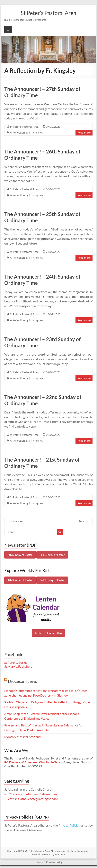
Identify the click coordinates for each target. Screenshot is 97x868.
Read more (84, 132)
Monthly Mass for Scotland (22, 737)
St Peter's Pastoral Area (48, 13)
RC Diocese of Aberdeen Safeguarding (32, 794)
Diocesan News (22, 681)
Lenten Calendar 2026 (48, 633)
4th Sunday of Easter (20, 555)
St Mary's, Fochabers (18, 666)
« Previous (16, 521)
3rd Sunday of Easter (52, 555)
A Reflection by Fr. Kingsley (26, 132)
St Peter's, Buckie (16, 662)
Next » (83, 521)
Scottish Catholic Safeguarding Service (32, 799)
